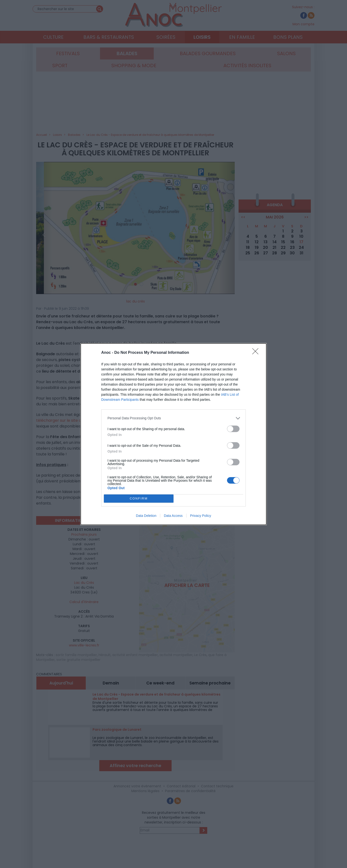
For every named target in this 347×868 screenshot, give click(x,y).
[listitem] (173, 418)
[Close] (257, 353)
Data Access (173, 516)
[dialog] (173, 434)
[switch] (233, 429)
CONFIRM (139, 498)
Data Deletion (146, 516)
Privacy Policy (201, 516)
